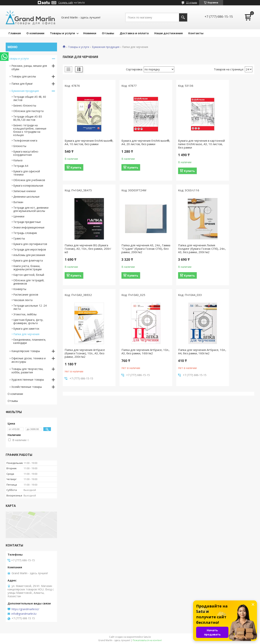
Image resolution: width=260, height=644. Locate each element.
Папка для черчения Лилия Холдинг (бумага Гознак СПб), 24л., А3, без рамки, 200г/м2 (134, 249)
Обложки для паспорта (28, 111)
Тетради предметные (27, 222)
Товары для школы (24, 76)
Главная (15, 33)
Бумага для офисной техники (27, 173)
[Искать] (183, 17)
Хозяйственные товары (27, 387)
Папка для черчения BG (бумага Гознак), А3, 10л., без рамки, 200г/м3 (231, 144)
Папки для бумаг (22, 84)
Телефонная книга (25, 140)
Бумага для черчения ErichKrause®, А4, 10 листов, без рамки (84, 144)
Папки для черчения (26, 334)
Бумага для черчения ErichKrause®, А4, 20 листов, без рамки (133, 144)
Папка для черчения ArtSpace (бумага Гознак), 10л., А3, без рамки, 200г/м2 (182, 249)
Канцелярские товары (26, 351)
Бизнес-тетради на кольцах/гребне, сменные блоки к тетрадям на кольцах (30, 130)
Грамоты (19, 238)
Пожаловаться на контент (147, 640)
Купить (76, 171)
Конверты (20, 289)
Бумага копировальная (28, 186)
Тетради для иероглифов (30, 249)
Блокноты (20, 146)
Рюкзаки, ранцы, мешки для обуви (29, 67)
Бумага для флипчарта (28, 260)
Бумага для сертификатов (30, 244)
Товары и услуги (62, 33)
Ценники (19, 216)
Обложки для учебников (29, 180)
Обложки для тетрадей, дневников (29, 282)
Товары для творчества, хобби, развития (27, 371)
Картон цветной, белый (29, 275)
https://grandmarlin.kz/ (25, 609)
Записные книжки (25, 191)
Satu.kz (147, 637)
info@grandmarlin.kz (24, 614)
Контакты (196, 33)
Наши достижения (168, 33)
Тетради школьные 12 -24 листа (30, 307)
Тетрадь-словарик (25, 233)
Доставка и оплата (134, 33)
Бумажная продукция (106, 47)
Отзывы (108, 33)
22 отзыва (192, 3)
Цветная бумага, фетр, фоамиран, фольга (28, 321)
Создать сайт (66, 3)
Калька (18, 160)
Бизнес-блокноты (25, 105)
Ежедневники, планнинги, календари (30, 341)
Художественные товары (28, 380)
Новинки (90, 33)
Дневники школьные (26, 197)
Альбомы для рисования (29, 255)
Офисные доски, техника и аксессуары (29, 360)
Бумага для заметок (26, 329)
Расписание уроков (26, 295)
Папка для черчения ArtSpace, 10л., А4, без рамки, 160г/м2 (85, 355)
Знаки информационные (29, 227)
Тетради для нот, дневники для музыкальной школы (31, 209)
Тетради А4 (21, 166)
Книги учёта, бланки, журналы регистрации (27, 268)
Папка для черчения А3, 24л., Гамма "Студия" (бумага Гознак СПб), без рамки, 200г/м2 (85, 250)
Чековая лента (23, 300)
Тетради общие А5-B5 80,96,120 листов (28, 118)
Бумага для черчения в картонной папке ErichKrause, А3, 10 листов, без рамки (182, 144)
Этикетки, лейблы (25, 314)
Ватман (18, 202)
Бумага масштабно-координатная (26, 153)
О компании (35, 33)
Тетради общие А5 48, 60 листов (30, 98)
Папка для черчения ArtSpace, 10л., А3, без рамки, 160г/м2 (232, 247)
